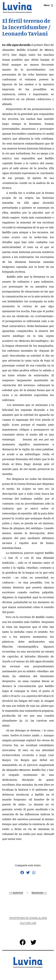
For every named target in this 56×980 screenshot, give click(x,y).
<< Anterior (16, 892)
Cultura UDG (28, 923)
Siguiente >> (39, 892)
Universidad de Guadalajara (28, 918)
